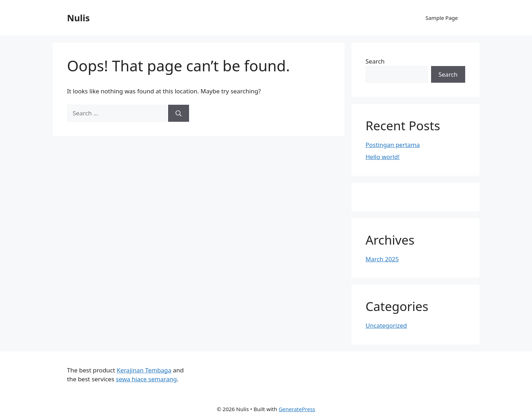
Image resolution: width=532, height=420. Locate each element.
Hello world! (383, 157)
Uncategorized (386, 325)
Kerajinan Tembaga (144, 370)
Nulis (79, 18)
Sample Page (442, 18)
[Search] (179, 113)
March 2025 (382, 259)
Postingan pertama (393, 145)
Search (375, 61)
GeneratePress (297, 409)
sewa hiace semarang (146, 379)
